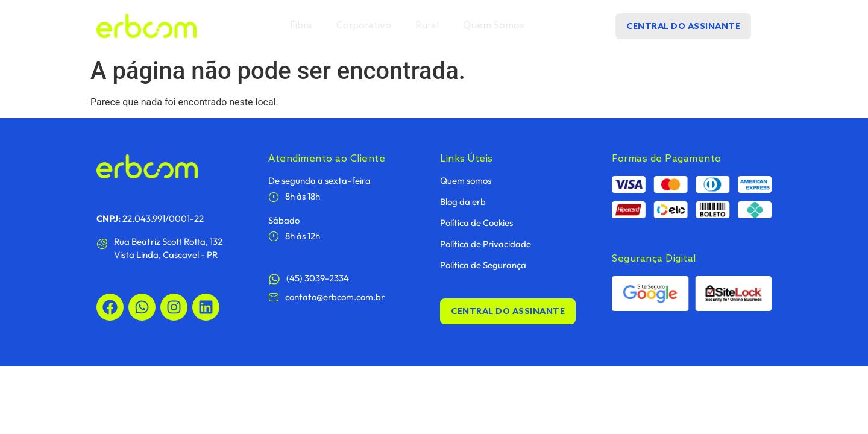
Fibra (301, 26)
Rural (427, 26)
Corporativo (364, 26)
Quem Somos (494, 26)
